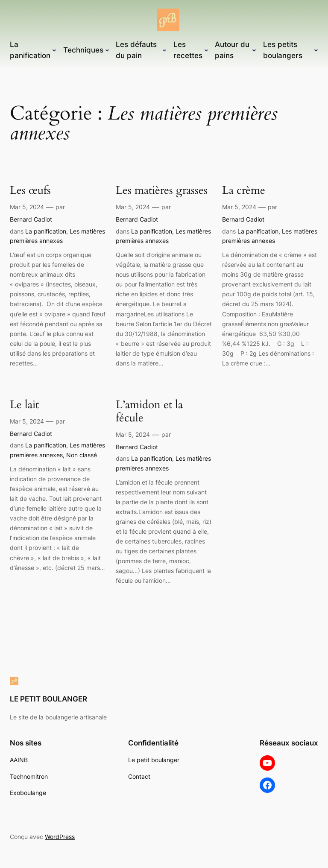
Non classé (82, 455)
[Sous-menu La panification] (54, 50)
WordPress (60, 837)
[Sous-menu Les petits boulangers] (316, 50)
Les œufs (30, 191)
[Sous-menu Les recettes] (206, 50)
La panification (46, 231)
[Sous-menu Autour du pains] (254, 50)
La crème (244, 191)
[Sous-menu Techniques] (107, 50)
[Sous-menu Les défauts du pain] (164, 50)
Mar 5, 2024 (27, 207)
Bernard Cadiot (31, 219)
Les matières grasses (162, 191)
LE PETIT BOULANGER (48, 699)
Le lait (24, 405)
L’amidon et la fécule (149, 412)
